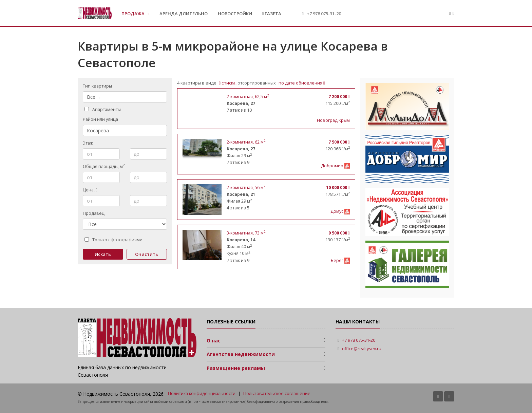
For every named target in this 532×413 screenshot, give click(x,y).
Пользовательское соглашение (277, 393)
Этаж (88, 143)
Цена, (90, 190)
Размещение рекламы (236, 368)
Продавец (94, 213)
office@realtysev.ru (362, 349)
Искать (103, 254)
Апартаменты (103, 109)
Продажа (134, 14)
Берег (338, 260)
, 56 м (246, 187)
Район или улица (100, 119)
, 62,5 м (248, 97)
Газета (272, 14)
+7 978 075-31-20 (324, 14)
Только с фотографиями (113, 240)
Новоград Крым (333, 120)
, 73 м (246, 233)
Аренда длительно (184, 14)
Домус (337, 211)
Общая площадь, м (104, 166)
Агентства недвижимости (241, 354)
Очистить (147, 254)
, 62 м (246, 142)
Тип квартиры (97, 86)
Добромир (333, 166)
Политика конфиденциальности (202, 393)
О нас (214, 341)
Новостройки (235, 14)
